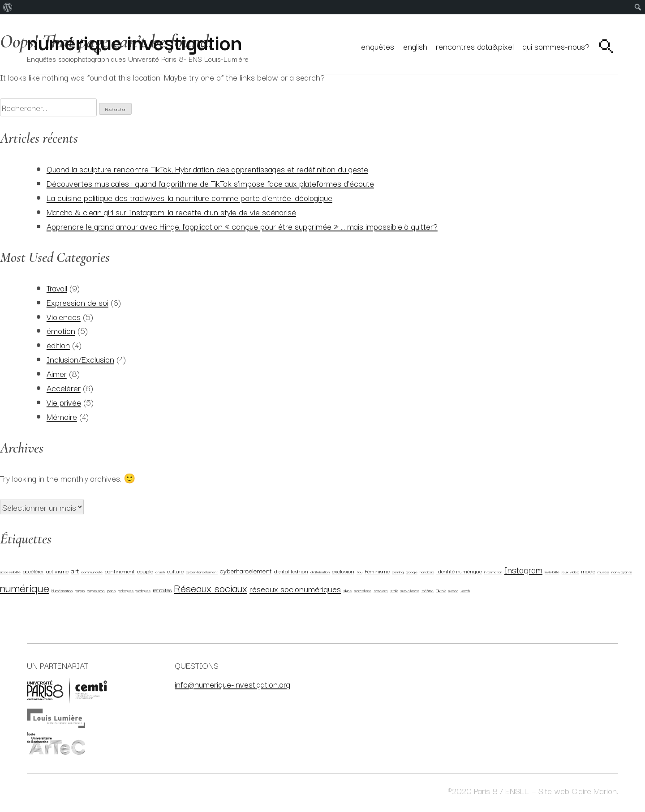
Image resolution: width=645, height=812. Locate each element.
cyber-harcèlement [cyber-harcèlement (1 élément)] (202, 572)
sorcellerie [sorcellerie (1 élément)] (363, 590)
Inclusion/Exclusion (80, 359)
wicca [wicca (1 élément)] (453, 590)
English (415, 46)
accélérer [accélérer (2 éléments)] (33, 571)
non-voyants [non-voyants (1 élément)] (622, 572)
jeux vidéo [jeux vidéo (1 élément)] (570, 572)
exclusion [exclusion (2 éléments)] (343, 571)
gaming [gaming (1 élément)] (398, 572)
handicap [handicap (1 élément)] (427, 572)
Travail (57, 288)
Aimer (57, 373)
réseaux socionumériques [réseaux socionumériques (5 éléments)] (295, 589)
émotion (61, 330)
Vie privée (64, 402)
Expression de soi (77, 302)
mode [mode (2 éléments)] (588, 571)
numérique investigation (134, 41)
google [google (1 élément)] (412, 572)
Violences (64, 316)
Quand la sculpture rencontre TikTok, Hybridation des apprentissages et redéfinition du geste (207, 169)
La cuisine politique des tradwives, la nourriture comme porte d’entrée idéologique (189, 197)
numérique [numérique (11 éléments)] (25, 587)
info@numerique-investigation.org (232, 684)
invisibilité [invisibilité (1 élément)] (552, 572)
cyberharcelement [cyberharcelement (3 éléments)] (246, 570)
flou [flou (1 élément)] (359, 572)
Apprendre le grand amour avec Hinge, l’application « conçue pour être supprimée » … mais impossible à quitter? (242, 226)
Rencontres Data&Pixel (475, 46)
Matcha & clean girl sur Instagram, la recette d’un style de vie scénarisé (171, 212)
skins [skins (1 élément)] (347, 590)
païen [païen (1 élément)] (111, 590)
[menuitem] (8, 7)
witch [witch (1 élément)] (465, 590)
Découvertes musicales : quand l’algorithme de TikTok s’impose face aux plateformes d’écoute (210, 183)
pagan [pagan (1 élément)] (80, 590)
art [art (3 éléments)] (75, 570)
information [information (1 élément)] (493, 572)
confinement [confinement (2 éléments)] (120, 571)
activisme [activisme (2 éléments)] (57, 571)
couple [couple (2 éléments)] (145, 571)
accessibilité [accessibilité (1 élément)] (10, 572)
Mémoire (62, 416)
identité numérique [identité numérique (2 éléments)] (459, 571)
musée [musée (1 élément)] (603, 572)
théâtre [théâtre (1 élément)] (428, 590)
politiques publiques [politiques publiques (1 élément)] (134, 590)
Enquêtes (378, 46)
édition (58, 344)
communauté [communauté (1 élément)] (92, 572)
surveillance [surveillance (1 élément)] (410, 590)
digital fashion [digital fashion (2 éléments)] (291, 571)
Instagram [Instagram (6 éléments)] (523, 569)
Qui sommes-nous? (556, 46)
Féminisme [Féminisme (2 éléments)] (377, 571)
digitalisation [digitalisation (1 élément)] (320, 572)
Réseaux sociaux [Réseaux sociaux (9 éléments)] (211, 588)
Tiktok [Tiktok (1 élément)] (441, 590)
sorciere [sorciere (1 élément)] (381, 590)
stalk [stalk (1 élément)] (394, 590)
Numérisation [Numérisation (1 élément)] (62, 590)
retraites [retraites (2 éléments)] (162, 590)
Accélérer (64, 387)
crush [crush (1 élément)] (160, 572)
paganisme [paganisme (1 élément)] (96, 590)
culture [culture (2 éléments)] (175, 571)
